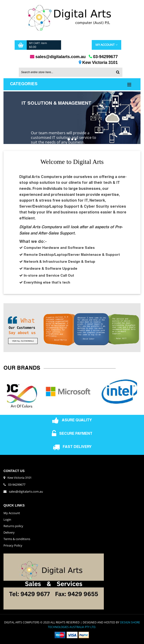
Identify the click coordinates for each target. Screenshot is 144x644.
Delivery (9, 533)
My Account (106, 45)
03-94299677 (17, 485)
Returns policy (13, 526)
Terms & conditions (17, 539)
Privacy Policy (13, 546)
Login (7, 520)
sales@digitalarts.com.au (26, 492)
